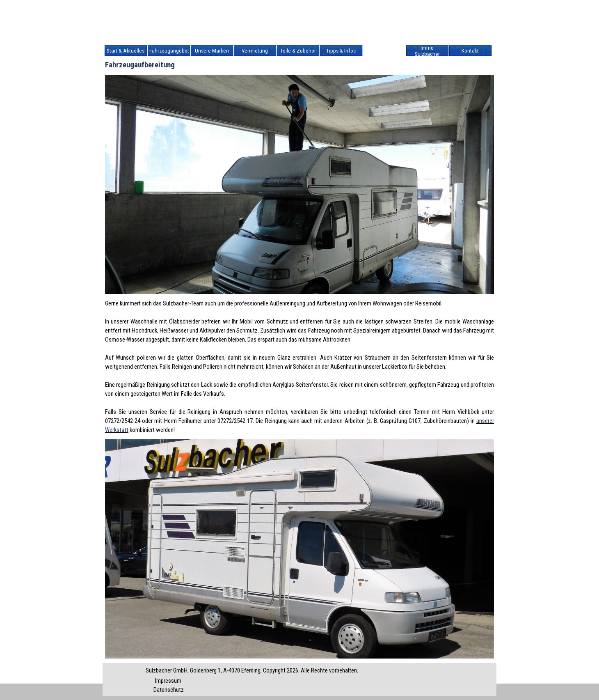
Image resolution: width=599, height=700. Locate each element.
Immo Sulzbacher (427, 51)
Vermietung (255, 51)
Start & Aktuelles (126, 51)
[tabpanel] (299, 367)
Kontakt (470, 51)
